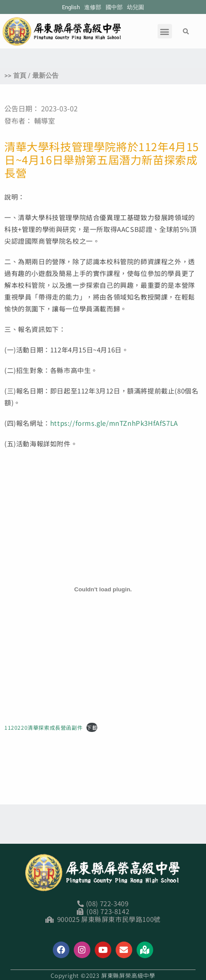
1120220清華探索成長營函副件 (43, 727)
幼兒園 (136, 7)
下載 (92, 727)
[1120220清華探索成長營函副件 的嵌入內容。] (103, 589)
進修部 (93, 7)
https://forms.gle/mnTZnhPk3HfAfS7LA (114, 423)
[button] (165, 31)
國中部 (114, 7)
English (71, 7)
